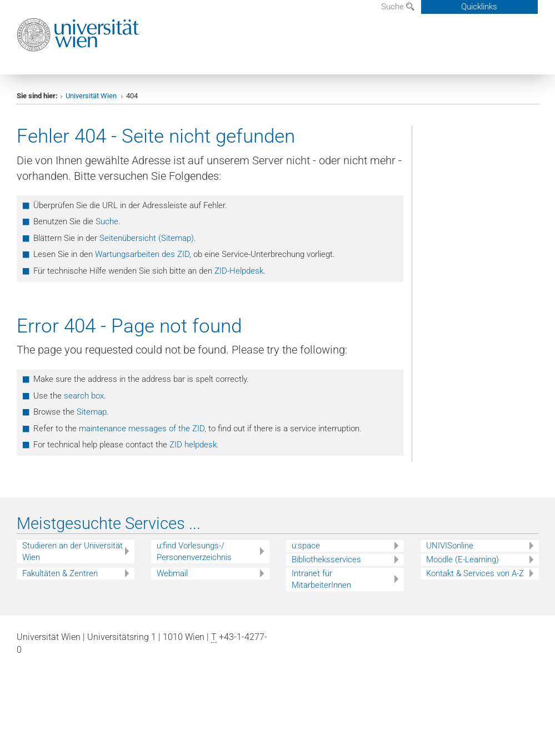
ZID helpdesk (193, 445)
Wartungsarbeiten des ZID (142, 254)
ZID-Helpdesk (239, 271)
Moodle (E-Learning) (462, 560)
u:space (306, 546)
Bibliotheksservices (326, 560)
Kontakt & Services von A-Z (475, 573)
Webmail (172, 573)
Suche (398, 7)
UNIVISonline (450, 546)
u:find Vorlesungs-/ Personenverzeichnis (194, 551)
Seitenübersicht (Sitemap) (147, 238)
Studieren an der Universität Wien (72, 551)
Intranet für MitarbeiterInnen (321, 579)
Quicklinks (479, 7)
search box (84, 396)
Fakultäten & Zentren (60, 573)
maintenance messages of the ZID (142, 429)
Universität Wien (92, 96)
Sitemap (92, 412)
